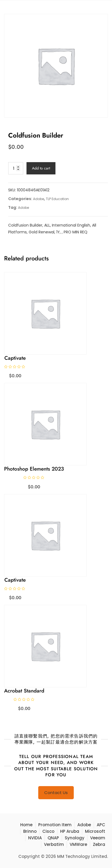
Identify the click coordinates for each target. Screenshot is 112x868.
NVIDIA (35, 838)
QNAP (53, 838)
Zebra (99, 844)
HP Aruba (70, 831)
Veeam (98, 838)
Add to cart (41, 168)
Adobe (39, 199)
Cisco (48, 831)
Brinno (30, 831)
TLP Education (57, 199)
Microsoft (95, 831)
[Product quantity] (16, 168)
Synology (75, 838)
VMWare (78, 844)
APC (101, 825)
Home (26, 825)
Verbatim (54, 844)
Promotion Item (55, 825)
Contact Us (56, 793)
